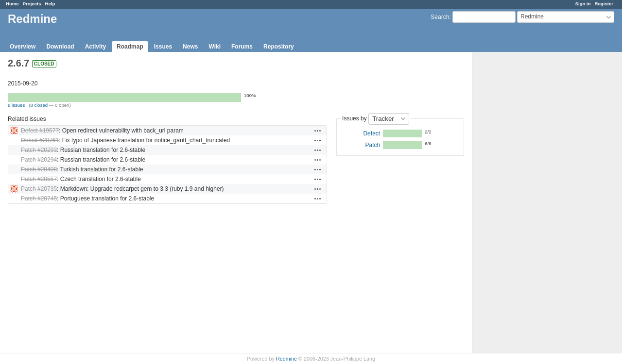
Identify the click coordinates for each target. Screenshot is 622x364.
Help (50, 4)
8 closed (39, 105)
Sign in (583, 4)
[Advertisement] (521, 204)
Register (604, 4)
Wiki (215, 47)
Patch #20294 (39, 160)
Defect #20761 (40, 140)
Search (440, 17)
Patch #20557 (39, 179)
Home (12, 4)
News (190, 47)
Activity (95, 47)
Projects (32, 4)
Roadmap (130, 47)
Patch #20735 (39, 189)
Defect (371, 133)
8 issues (16, 105)
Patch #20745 (39, 199)
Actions (318, 131)
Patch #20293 (39, 150)
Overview (23, 47)
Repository (279, 47)
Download (60, 47)
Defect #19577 (40, 131)
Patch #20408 (39, 169)
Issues (163, 47)
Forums (242, 47)
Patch (372, 145)
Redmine (286, 359)
